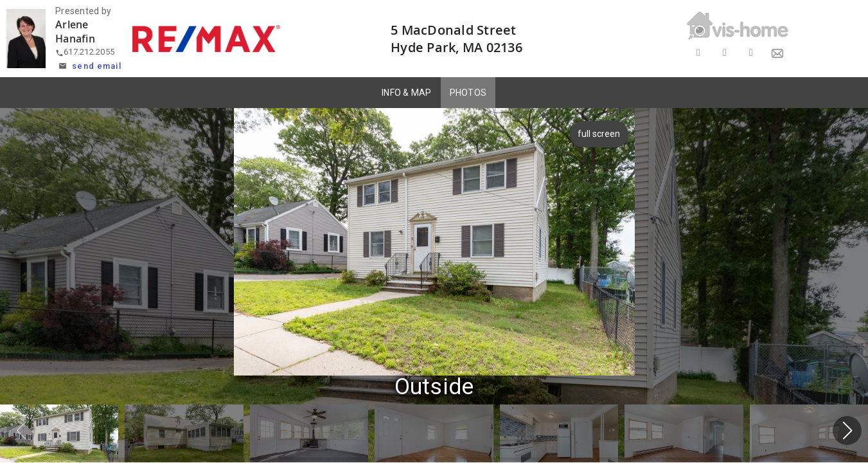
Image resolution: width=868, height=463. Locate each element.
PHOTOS (468, 93)
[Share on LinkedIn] (751, 53)
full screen (601, 134)
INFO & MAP (407, 93)
